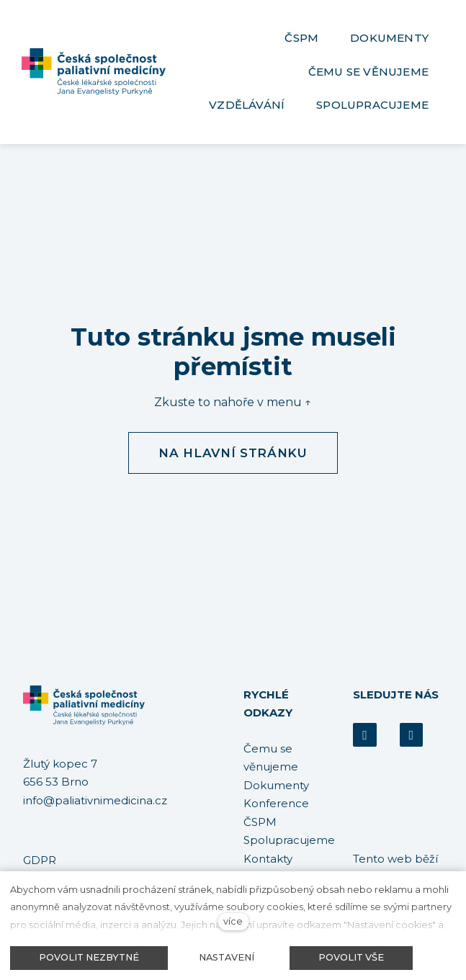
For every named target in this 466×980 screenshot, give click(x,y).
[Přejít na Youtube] (411, 735)
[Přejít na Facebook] (364, 735)
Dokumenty (276, 785)
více (233, 921)
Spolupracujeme (289, 840)
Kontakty (268, 859)
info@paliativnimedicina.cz (95, 800)
